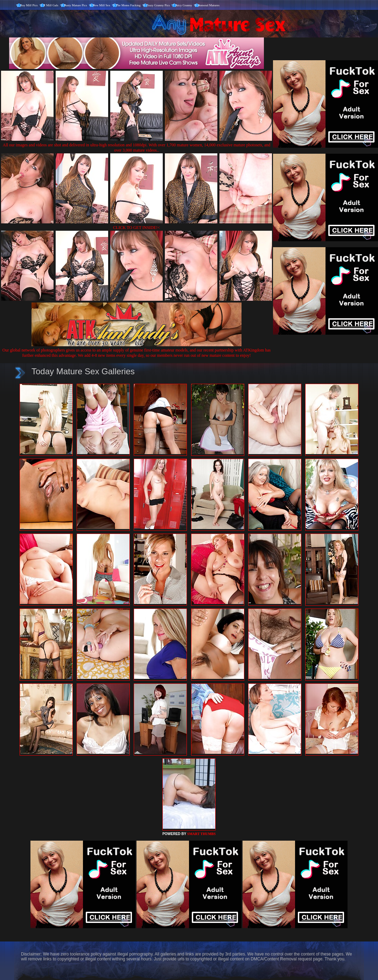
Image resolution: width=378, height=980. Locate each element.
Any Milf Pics (29, 5)
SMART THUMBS (201, 834)
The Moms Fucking (128, 5)
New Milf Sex (101, 5)
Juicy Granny (184, 5)
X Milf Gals (51, 5)
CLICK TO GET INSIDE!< (136, 228)
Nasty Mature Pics (75, 5)
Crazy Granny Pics (158, 5)
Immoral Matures (208, 5)
